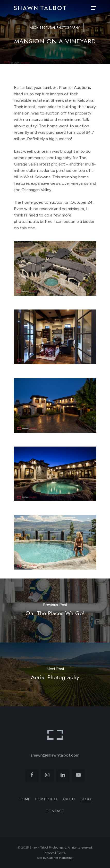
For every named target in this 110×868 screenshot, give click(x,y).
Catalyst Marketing (60, 858)
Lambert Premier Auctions (67, 87)
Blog (86, 799)
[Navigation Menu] (94, 8)
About (69, 799)
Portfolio (46, 799)
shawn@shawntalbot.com (55, 755)
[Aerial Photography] (55, 675)
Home (24, 799)
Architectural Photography (55, 28)
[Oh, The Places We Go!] (55, 611)
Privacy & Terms (55, 853)
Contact (55, 811)
